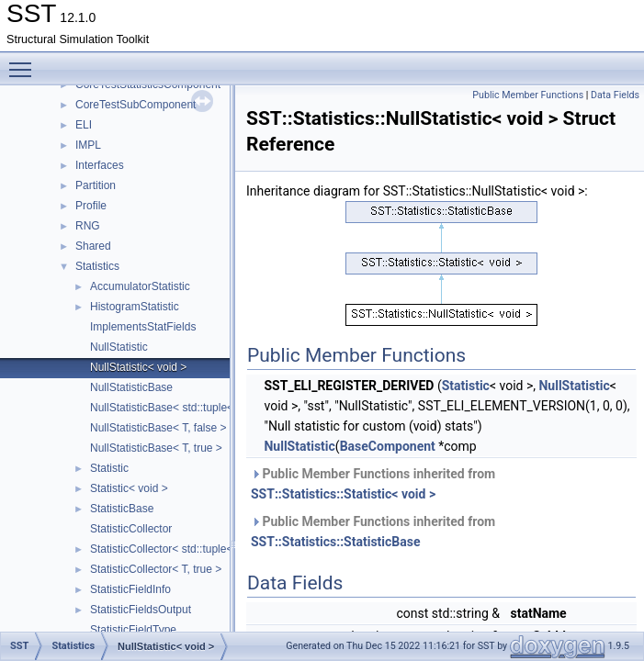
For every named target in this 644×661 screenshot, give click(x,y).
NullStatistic (119, 347)
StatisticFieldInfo (130, 589)
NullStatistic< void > (138, 367)
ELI (84, 125)
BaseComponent (388, 446)
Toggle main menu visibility (25, 62)
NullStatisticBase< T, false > (158, 428)
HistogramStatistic (135, 307)
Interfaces (100, 165)
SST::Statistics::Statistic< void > (343, 494)
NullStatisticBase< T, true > (156, 448)
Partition (96, 185)
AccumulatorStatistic (140, 286)
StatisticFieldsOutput (141, 610)
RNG (88, 226)
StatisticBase (122, 509)
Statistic (109, 468)
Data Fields (615, 95)
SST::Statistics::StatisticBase (336, 542)
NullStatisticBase (131, 387)
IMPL (88, 145)
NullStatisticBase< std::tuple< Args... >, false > (203, 408)
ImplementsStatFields (143, 327)
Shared (93, 246)
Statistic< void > (129, 488)
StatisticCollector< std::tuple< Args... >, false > (203, 549)
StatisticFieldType (133, 630)
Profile (91, 206)
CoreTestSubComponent (136, 105)
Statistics (97, 266)
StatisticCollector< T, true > (156, 569)
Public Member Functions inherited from (373, 484)
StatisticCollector (131, 529)
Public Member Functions (528, 95)
